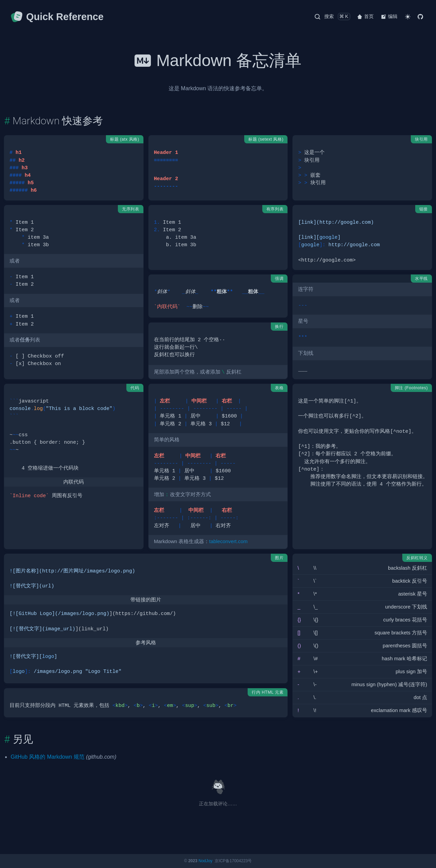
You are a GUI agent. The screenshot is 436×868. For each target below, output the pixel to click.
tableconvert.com (228, 541)
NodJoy (206, 861)
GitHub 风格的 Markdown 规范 (48, 757)
